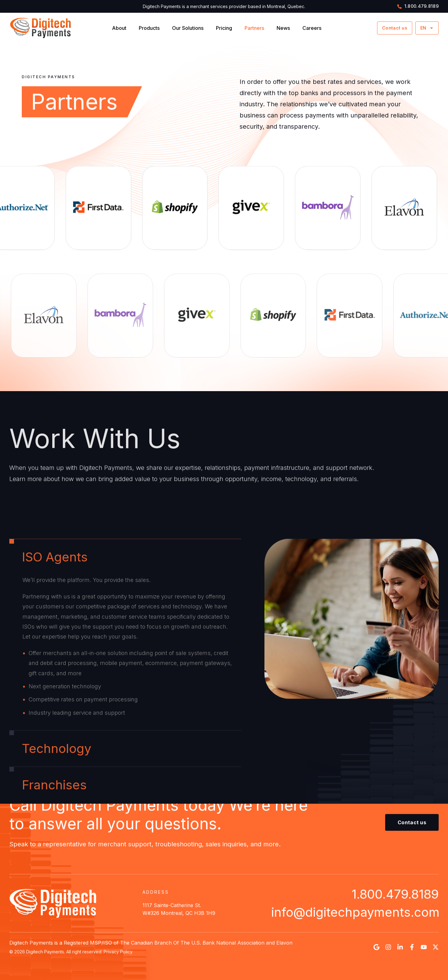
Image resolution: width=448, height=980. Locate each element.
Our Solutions (188, 28)
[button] (412, 825)
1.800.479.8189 (395, 896)
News (283, 28)
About (119, 28)
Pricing (224, 28)
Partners (254, 28)
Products (149, 28)
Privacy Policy (118, 954)
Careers (312, 28)
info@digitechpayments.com (355, 914)
